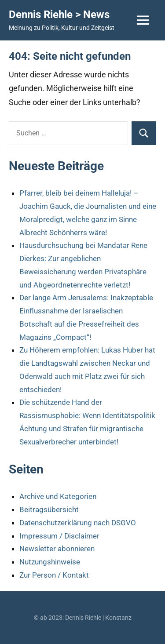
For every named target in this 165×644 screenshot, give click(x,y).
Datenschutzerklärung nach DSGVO (78, 523)
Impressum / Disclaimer (59, 536)
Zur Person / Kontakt (54, 575)
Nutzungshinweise (50, 562)
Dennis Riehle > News (59, 15)
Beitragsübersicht (49, 509)
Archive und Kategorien (58, 496)
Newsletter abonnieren (57, 549)
